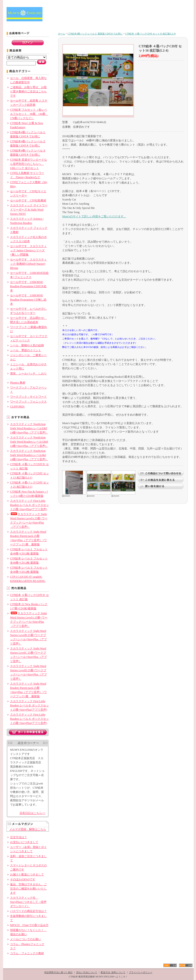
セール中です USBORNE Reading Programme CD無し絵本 (28, 300)
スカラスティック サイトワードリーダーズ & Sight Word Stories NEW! (29, 210)
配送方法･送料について (113, 972)
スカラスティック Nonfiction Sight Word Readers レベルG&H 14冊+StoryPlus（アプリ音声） (29, 442)
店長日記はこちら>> (32, 813)
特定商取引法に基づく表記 (58, 972)
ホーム (61, 34)
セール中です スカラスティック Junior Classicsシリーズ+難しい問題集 (28, 250)
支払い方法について (87, 972)
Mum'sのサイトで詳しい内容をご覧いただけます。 (94, 216)
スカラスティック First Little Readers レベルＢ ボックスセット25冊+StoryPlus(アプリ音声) (29, 705)
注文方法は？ (19, 837)
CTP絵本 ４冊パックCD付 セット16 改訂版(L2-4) (150, 34)
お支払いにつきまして (24, 842)
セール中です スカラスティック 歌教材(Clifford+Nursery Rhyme (28, 264)
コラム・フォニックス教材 (27, 953)
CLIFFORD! (17, 407)
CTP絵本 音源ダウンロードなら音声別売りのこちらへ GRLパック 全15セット (29, 164)
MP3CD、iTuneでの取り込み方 (29, 925)
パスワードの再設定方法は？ (28, 911)
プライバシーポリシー (141, 972)
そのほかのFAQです (23, 879)
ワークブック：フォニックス (28, 402)
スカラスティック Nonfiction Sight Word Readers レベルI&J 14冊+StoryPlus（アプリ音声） (29, 455)
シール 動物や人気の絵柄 (27, 345)
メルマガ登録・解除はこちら (28, 829)
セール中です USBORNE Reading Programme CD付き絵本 (28, 286)
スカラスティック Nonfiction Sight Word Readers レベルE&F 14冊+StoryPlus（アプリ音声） (29, 428)
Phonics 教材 (18, 383)
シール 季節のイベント (26, 350)
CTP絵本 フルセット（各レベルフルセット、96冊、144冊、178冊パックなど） (29, 114)
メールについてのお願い (26, 939)
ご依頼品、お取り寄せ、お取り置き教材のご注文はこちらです (28, 91)
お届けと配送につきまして (27, 874)
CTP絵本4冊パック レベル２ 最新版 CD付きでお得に (95, 34)
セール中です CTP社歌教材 (28, 200)
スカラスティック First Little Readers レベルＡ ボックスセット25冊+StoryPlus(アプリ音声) (29, 505)
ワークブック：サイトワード (28, 397)
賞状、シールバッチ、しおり (28, 373)
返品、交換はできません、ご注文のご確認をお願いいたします (28, 889)
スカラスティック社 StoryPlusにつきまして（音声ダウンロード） (28, 902)
